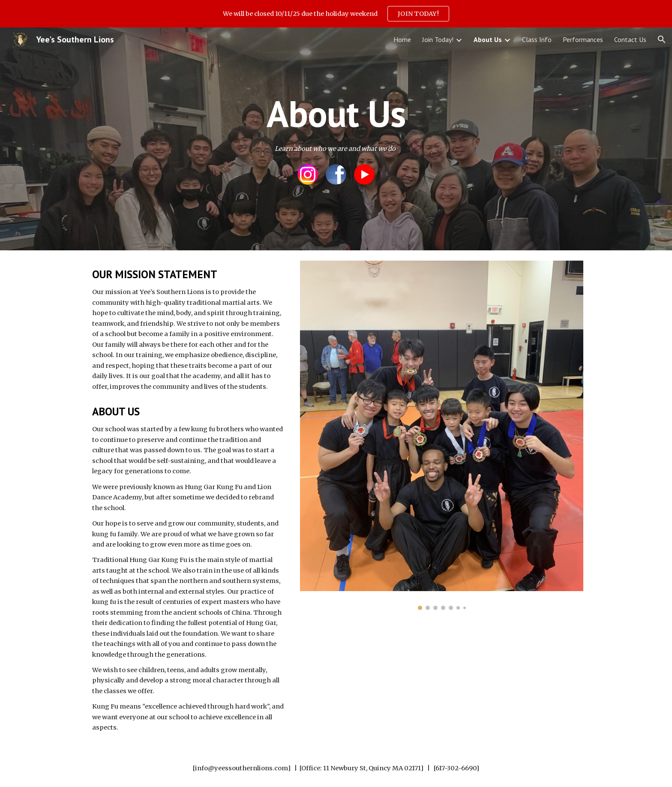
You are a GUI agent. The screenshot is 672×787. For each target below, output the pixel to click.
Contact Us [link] (630, 39)
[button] (662, 39)
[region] (336, 14)
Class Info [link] (537, 39)
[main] (336, 113)
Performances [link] (583, 39)
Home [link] (402, 39)
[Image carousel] (442, 435)
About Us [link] (488, 39)
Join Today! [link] (438, 39)
